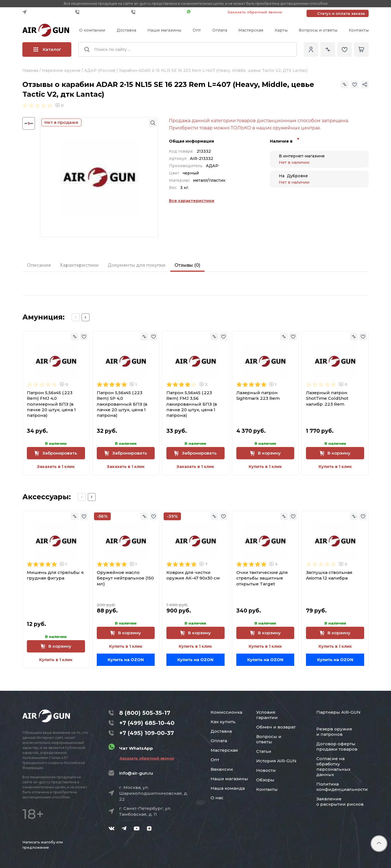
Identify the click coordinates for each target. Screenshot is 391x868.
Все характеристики (192, 201)
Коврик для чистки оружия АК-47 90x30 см (193, 575)
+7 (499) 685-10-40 (102, 12)
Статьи (264, 751)
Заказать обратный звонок (255, 12)
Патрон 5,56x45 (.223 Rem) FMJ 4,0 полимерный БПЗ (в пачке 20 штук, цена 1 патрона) (51, 404)
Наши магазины (164, 30)
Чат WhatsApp (204, 12)
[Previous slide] (76, 317)
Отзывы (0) (187, 265)
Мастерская (251, 30)
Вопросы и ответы (318, 30)
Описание (39, 265)
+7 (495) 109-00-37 (158, 12)
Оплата (220, 30)
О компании (92, 30)
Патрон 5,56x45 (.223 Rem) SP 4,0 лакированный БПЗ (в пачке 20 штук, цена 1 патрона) (122, 404)
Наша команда (228, 788)
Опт (197, 30)
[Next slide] (86, 317)
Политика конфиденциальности (342, 787)
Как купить (223, 722)
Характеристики (79, 265)
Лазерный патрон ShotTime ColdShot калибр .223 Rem (327, 398)
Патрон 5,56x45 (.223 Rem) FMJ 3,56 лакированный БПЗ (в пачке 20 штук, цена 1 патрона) (192, 404)
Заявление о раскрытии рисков (340, 801)
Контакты (359, 30)
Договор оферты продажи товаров (337, 746)
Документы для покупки (137, 265)
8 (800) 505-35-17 (145, 713)
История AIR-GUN (276, 761)
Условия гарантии (267, 715)
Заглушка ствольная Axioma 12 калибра (329, 575)
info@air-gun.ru (136, 773)
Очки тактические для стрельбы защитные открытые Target (262, 578)
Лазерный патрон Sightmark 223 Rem (258, 395)
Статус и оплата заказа (341, 13)
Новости (266, 770)
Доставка (126, 30)
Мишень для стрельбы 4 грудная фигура (55, 575)
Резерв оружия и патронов (334, 732)
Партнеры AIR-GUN (338, 712)
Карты (281, 30)
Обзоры (265, 780)
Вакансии (222, 769)
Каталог (47, 49)
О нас (217, 798)
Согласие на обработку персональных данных (333, 767)
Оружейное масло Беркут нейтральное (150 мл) (125, 578)
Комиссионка (226, 712)
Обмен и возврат (276, 727)
